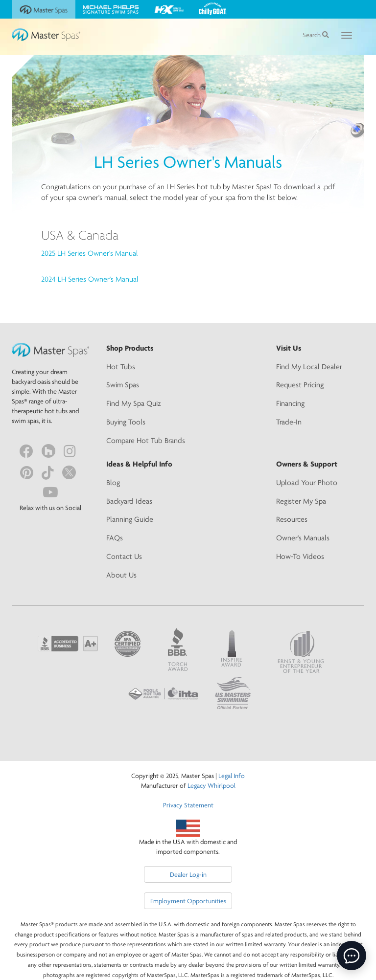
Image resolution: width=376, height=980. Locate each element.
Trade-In (289, 422)
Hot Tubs (121, 367)
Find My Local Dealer (309, 367)
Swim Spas (123, 385)
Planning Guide (130, 519)
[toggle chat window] (352, 956)
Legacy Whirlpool (211, 785)
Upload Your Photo (307, 482)
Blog (113, 482)
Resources (292, 519)
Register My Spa (301, 501)
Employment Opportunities (188, 901)
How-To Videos (300, 556)
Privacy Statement (188, 805)
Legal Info (232, 776)
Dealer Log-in (188, 874)
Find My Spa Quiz (134, 403)
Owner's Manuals (303, 538)
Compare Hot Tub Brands (146, 440)
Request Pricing (300, 385)
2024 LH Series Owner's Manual (90, 279)
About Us (121, 575)
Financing (290, 403)
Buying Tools (126, 422)
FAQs (115, 538)
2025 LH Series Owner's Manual (89, 253)
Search (316, 35)
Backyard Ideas (129, 501)
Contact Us (124, 556)
